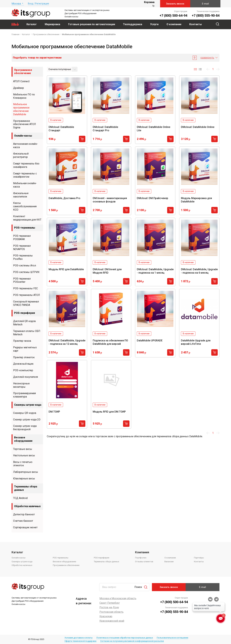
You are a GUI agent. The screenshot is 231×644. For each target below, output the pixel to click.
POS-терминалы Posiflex (23, 257)
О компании (170, 558)
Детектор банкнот (24, 514)
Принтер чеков (22, 341)
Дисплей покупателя (26, 377)
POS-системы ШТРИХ (26, 272)
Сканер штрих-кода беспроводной (25, 428)
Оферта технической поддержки (80, 641)
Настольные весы (24, 455)
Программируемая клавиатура (24, 395)
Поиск (138, 587)
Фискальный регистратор (21, 155)
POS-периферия (25, 313)
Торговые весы (23, 449)
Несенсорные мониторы (21, 385)
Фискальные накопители (21, 195)
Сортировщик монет (25, 527)
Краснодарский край (112, 621)
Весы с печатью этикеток (23, 464)
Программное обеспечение (23, 72)
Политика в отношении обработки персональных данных (125, 638)
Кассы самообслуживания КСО (25, 206)
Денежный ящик (23, 364)
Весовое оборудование (23, 439)
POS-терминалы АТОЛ (27, 295)
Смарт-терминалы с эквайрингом (25, 175)
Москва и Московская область (118, 598)
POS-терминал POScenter (22, 280)
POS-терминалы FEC (26, 288)
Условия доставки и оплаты (79, 638)
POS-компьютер (23, 370)
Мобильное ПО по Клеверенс (24, 96)
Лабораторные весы (26, 472)
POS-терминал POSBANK (22, 238)
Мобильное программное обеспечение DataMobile (21, 109)
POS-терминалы (25, 228)
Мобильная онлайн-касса (25, 185)
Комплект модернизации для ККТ (27, 218)
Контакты (199, 562)
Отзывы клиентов (144, 562)
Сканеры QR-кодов (25, 413)
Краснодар (106, 616)
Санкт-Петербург (110, 603)
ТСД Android (20, 498)
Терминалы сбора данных (26, 488)
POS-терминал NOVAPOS (22, 247)
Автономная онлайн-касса (26, 146)
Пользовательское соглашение (172, 638)
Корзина (149, 2)
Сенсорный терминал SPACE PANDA (26, 303)
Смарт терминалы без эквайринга (26, 165)
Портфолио (141, 558)
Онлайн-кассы (23, 136)
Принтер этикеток (24, 357)
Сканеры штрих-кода (28, 405)
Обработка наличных (27, 506)
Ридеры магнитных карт (25, 349)
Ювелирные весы (24, 479)
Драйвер (19, 88)
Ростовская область (111, 612)
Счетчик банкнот (23, 521)
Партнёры (199, 558)
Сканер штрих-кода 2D (27, 420)
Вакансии (169, 562)
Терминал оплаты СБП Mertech (27, 333)
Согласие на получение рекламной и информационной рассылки (132, 641)
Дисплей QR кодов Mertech (24, 323)
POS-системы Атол (25, 266)
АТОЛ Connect (21, 81)
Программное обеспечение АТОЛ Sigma (25, 124)
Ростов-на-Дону (109, 607)
